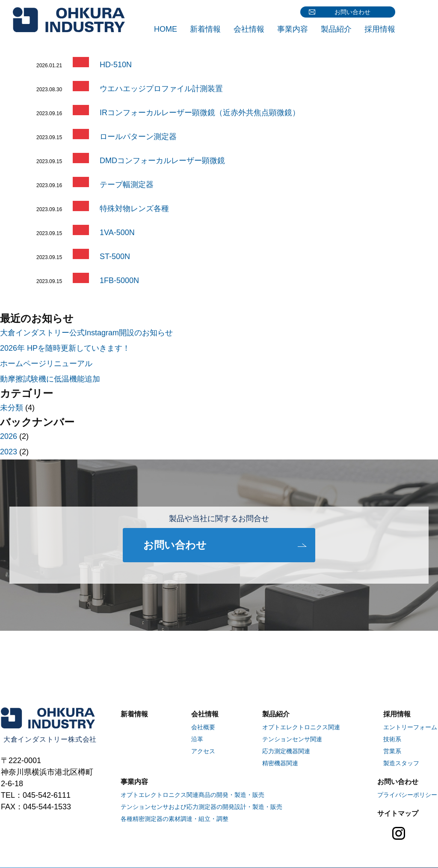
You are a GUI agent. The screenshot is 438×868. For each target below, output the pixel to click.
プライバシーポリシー (407, 795)
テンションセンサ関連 (292, 739)
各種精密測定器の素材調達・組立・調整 (175, 819)
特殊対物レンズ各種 (134, 209)
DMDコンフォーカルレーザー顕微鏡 (162, 161)
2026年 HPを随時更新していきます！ (65, 348)
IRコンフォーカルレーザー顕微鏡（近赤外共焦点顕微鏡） (200, 113)
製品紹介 (336, 29)
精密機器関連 (280, 763)
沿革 (197, 739)
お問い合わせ (352, 12)
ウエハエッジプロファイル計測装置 (161, 89)
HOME (166, 29)
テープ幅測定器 (127, 185)
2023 (9, 452)
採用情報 (380, 29)
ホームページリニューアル (46, 364)
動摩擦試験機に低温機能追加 (50, 379)
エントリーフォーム (410, 727)
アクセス (203, 751)
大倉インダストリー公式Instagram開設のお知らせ (86, 333)
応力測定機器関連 (286, 751)
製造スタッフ (401, 763)
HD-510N (116, 65)
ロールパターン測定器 (138, 137)
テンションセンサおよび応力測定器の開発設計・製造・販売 (201, 807)
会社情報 (249, 29)
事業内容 (293, 29)
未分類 (12, 408)
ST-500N (115, 257)
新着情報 (205, 29)
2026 (9, 436)
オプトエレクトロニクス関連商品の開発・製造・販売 (192, 795)
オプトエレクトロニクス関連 (301, 727)
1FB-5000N (119, 280)
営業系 (392, 751)
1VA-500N (117, 233)
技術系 (392, 739)
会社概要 (203, 727)
